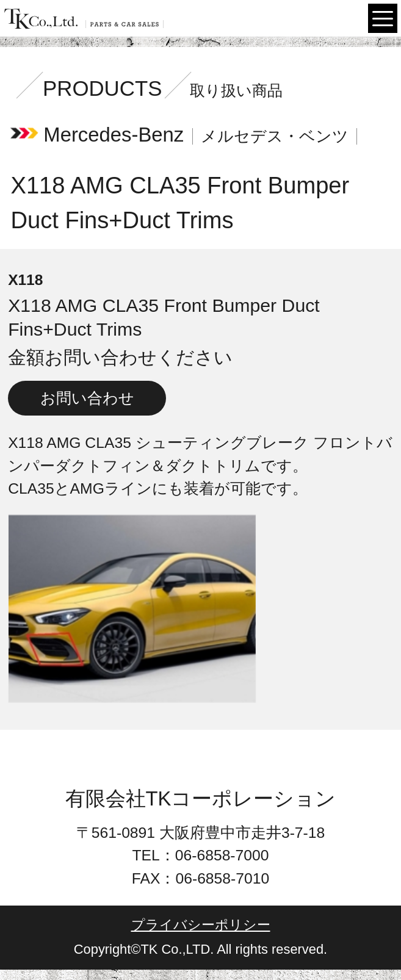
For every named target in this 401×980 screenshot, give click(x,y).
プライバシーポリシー (201, 925)
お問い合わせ (87, 398)
